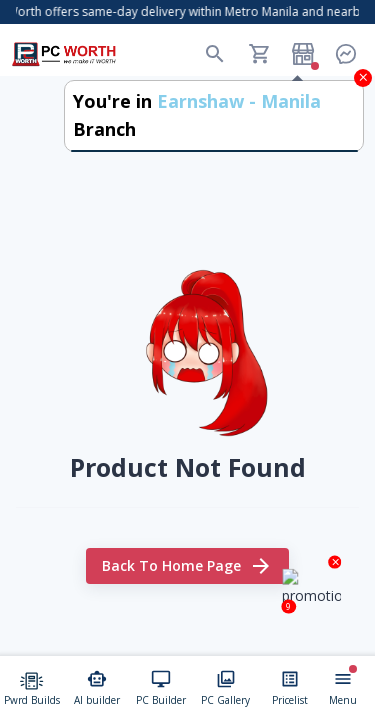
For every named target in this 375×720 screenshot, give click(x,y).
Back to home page (187, 566)
